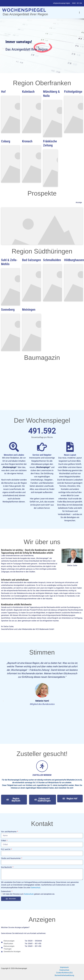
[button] (3, 701)
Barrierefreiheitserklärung (64, 975)
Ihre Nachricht (7, 867)
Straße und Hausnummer (11, 858)
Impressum (64, 967)
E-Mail (4, 841)
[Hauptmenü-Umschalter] (79, 13)
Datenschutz (35, 888)
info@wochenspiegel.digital (62, 3)
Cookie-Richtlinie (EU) (64, 973)
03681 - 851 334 (77, 3)
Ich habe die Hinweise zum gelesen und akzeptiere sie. (29, 894)
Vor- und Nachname (9, 832)
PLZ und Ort (6, 849)
